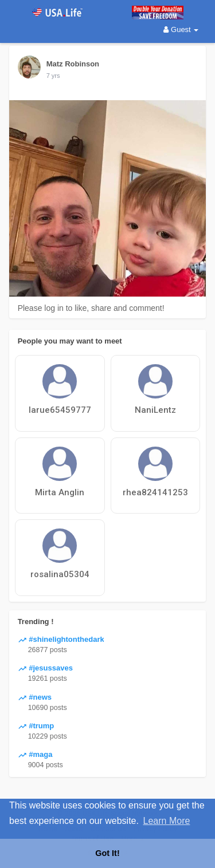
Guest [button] (181, 29)
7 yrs (53, 76)
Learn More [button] (167, 821)
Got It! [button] (107, 853)
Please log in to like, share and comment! (91, 308)
